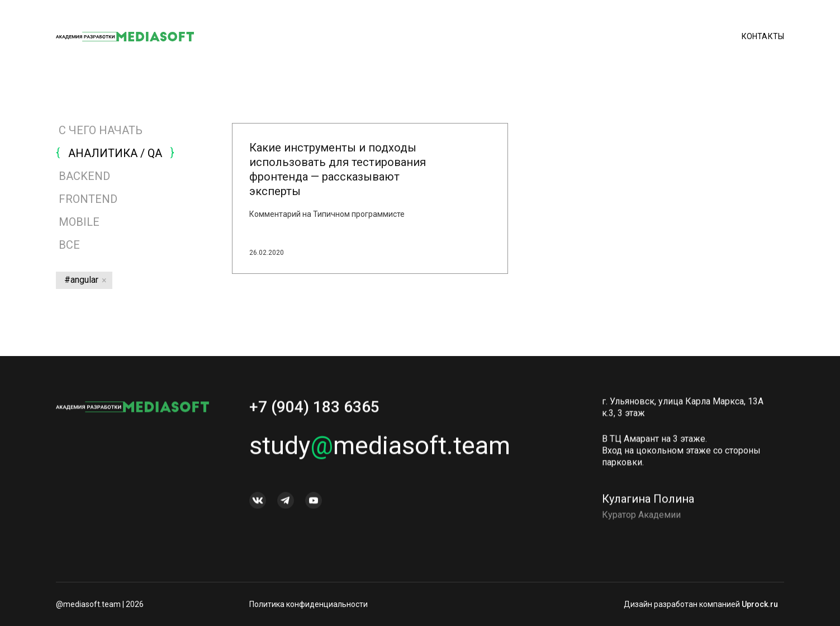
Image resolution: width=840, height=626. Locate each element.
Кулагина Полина (648, 502)
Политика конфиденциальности (309, 604)
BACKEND (84, 176)
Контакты (763, 36)
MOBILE (79, 222)
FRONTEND (88, 199)
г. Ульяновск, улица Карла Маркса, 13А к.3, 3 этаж (683, 410)
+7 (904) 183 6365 (314, 410)
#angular (81, 280)
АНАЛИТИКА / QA (115, 153)
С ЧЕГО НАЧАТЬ (101, 130)
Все (68, 245)
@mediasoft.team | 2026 (100, 604)
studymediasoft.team (380, 449)
